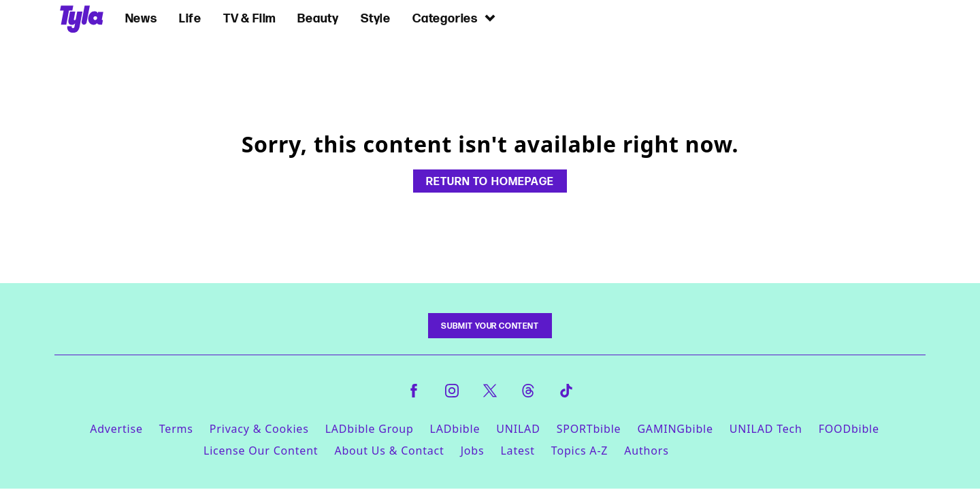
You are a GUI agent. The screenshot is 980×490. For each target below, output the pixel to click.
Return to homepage (490, 181)
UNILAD (518, 429)
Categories (455, 18)
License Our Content (261, 451)
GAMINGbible (675, 429)
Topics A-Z (579, 451)
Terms (176, 429)
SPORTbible (589, 429)
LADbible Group (370, 429)
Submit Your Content (490, 326)
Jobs (473, 451)
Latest (517, 451)
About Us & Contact (389, 451)
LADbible (455, 429)
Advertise (116, 429)
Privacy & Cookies (259, 429)
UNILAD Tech (766, 429)
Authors (646, 451)
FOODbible (849, 429)
